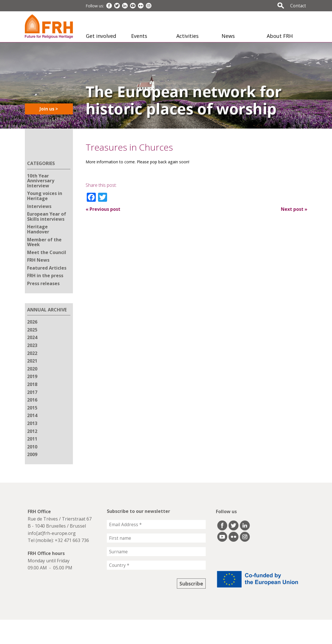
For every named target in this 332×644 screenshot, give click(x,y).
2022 (32, 353)
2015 (32, 408)
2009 (32, 454)
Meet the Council (47, 252)
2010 (32, 447)
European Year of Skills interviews (47, 216)
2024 (32, 337)
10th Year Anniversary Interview (41, 181)
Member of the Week (44, 242)
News (228, 36)
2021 (32, 361)
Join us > (49, 109)
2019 (32, 376)
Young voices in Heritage (45, 196)
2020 (32, 369)
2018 (32, 384)
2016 (32, 400)
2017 (32, 392)
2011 (32, 439)
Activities (187, 36)
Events (139, 36)
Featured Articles (47, 268)
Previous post (103, 209)
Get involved (101, 36)
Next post (294, 209)
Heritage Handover (38, 229)
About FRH (280, 36)
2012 (32, 431)
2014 (32, 415)
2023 (32, 345)
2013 (32, 423)
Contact (298, 6)
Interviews (39, 206)
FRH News (38, 260)
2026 (32, 322)
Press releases (43, 283)
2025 (32, 330)
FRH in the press (45, 276)
